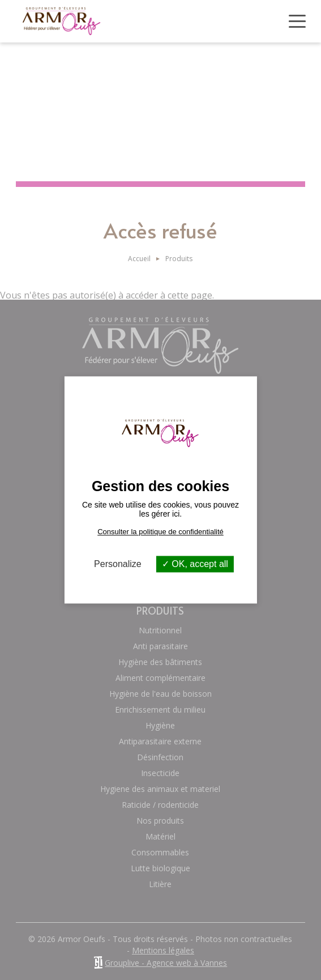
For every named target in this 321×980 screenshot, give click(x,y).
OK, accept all (195, 564)
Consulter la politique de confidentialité (160, 532)
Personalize (118, 564)
